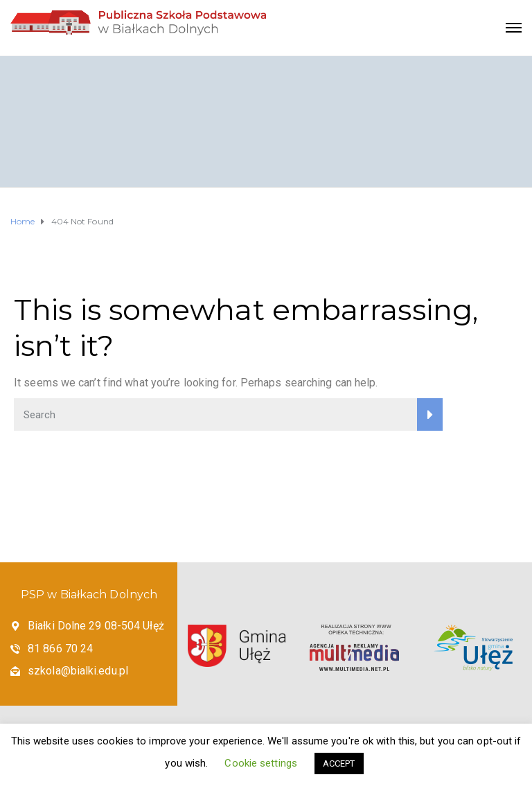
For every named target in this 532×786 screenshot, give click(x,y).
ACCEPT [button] (339, 763)
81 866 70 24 (60, 649)
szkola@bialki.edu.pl (78, 671)
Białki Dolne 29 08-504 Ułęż (96, 626)
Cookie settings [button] (261, 763)
